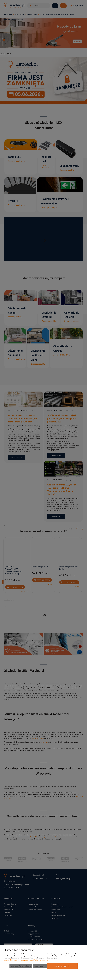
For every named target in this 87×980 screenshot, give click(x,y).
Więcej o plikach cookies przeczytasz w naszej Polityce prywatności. (26, 960)
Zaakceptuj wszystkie (62, 966)
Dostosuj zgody (40, 966)
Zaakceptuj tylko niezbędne (21, 966)
